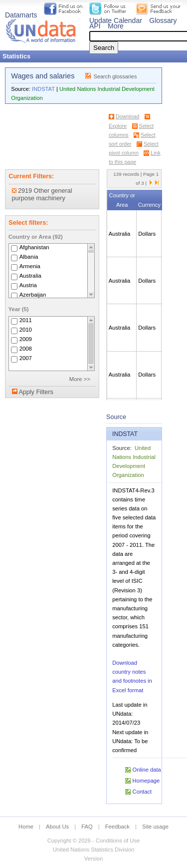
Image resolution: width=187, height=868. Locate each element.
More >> (80, 379)
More (116, 26)
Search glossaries (115, 76)
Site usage (155, 827)
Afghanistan (34, 247)
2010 (26, 330)
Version (93, 859)
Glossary (163, 20)
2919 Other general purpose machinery (42, 195)
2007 (26, 358)
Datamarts (21, 15)
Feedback (117, 827)
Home (26, 827)
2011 (26, 320)
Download (127, 116)
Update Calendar (116, 20)
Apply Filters (36, 392)
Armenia (30, 266)
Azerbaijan (33, 295)
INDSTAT (43, 89)
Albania (29, 257)
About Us (57, 827)
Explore (118, 126)
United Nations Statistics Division (94, 850)
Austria (28, 285)
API (95, 26)
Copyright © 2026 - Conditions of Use (93, 841)
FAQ (87, 827)
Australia (30, 276)
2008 (26, 349)
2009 (26, 339)
